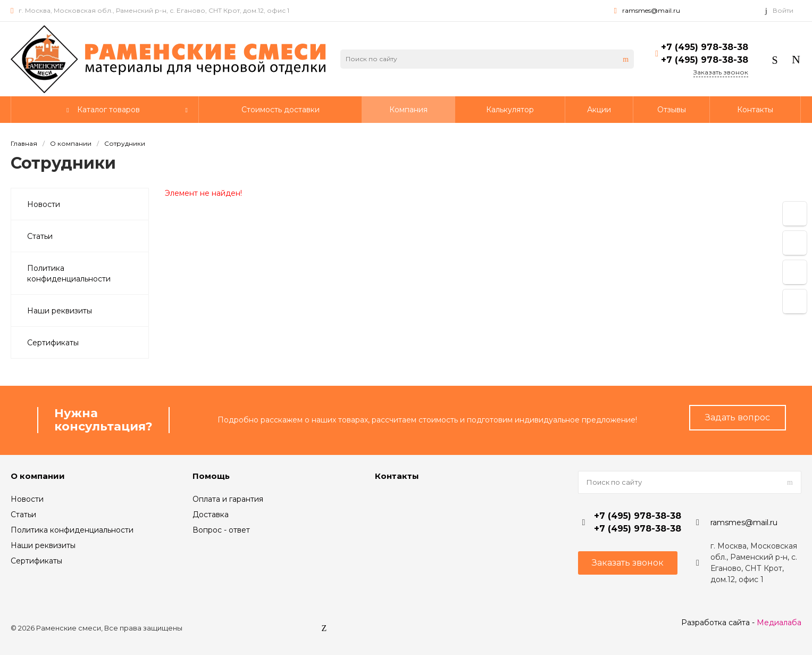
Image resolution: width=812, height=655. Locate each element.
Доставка (211, 515)
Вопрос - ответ (221, 530)
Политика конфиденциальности (72, 530)
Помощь (211, 476)
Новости (27, 499)
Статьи (23, 515)
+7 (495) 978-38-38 (705, 47)
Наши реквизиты (43, 545)
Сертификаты (36, 561)
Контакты (397, 476)
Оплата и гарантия (228, 499)
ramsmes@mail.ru (651, 10)
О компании (38, 476)
